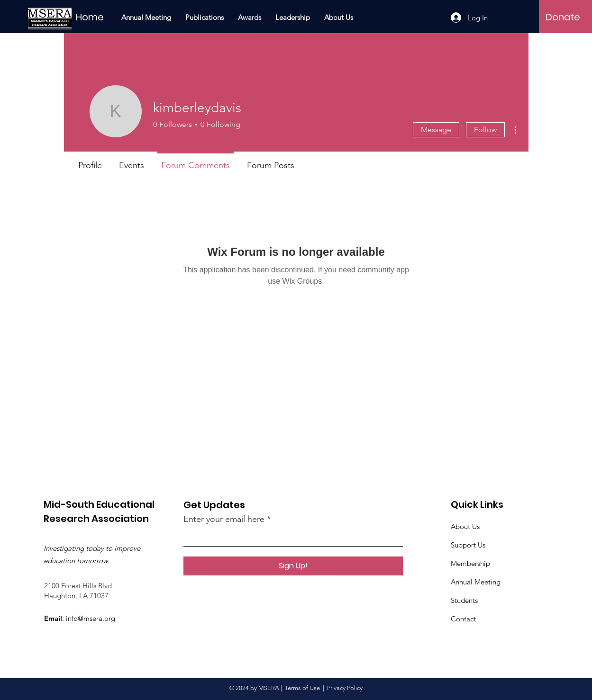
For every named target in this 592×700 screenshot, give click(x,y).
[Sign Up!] (293, 566)
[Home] (103, 17)
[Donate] (563, 17)
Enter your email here (224, 519)
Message (436, 130)
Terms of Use (302, 688)
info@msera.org (91, 618)
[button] (205, 18)
